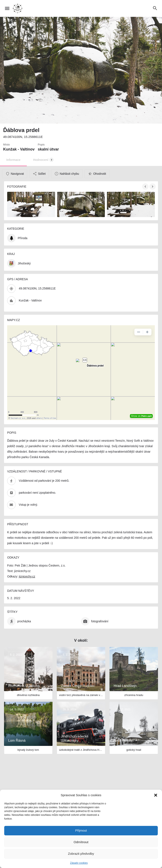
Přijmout (81, 830)
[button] (156, 795)
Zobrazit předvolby (81, 854)
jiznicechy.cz (27, 576)
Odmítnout (81, 842)
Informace (13, 160)
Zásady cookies (79, 863)
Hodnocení (43, 160)
